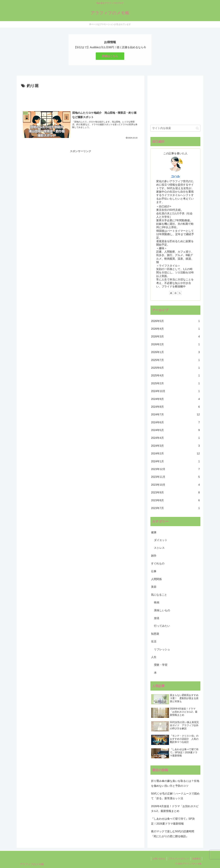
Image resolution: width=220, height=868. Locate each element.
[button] (197, 128)
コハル (175, 176)
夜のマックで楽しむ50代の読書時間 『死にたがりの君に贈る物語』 (174, 834)
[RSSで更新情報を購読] (180, 293)
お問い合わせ (159, 859)
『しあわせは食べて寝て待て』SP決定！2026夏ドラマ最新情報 (173, 821)
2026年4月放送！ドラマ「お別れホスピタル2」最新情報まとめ (175, 809)
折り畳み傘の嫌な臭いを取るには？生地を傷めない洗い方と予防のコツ (175, 783)
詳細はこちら (110, 56)
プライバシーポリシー (179, 859)
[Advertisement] (81, 97)
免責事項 (196, 859)
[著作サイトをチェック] (171, 293)
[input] (175, 128)
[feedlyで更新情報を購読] (175, 293)
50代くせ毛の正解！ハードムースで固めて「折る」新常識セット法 (175, 796)
